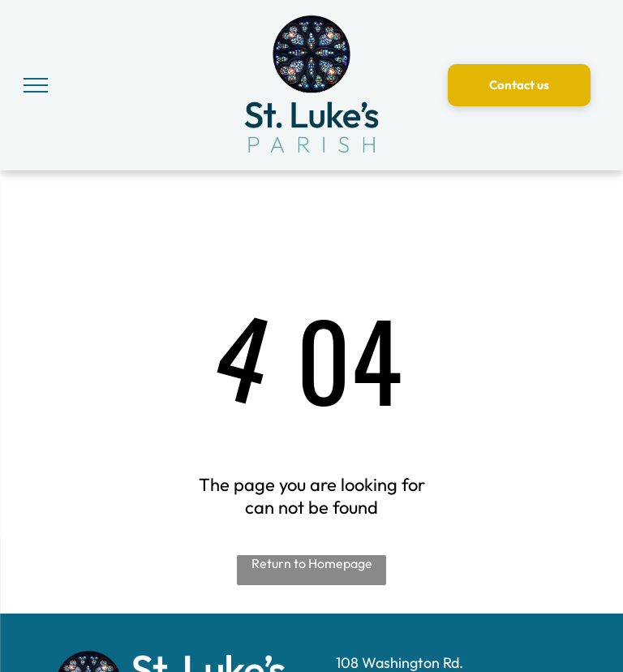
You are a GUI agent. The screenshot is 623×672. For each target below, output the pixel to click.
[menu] (36, 85)
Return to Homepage (312, 563)
